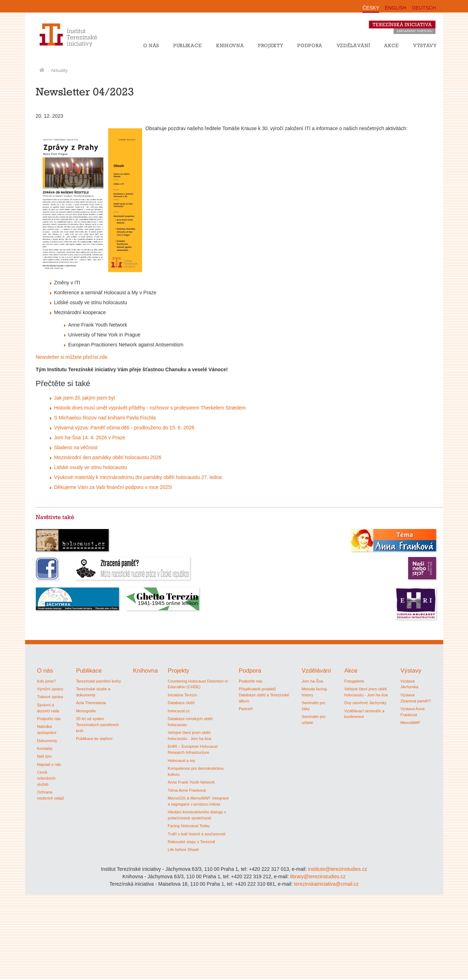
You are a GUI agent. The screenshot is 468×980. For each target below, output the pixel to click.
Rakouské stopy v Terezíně (191, 842)
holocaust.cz (179, 711)
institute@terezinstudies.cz (337, 869)
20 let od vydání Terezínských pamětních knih (98, 725)
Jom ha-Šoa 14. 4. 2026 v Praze (90, 438)
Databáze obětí (181, 703)
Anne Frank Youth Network (191, 782)
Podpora (310, 45)
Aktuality (59, 71)
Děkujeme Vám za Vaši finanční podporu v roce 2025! (113, 487)
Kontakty (45, 748)
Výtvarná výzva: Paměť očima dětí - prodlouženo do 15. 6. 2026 (124, 428)
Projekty (270, 45)
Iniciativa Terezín (182, 695)
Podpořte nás (49, 719)
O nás (151, 45)
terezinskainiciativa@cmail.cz (326, 884)
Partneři (246, 709)
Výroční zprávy (50, 689)
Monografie (86, 711)
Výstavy (425, 45)
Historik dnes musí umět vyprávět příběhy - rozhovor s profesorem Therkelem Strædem (150, 408)
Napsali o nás (49, 764)
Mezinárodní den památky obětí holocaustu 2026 (108, 457)
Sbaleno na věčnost (76, 447)
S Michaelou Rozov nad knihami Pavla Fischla (105, 418)
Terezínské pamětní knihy (99, 681)
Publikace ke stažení (94, 739)
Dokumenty (47, 741)
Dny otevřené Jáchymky (365, 703)
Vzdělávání (353, 45)
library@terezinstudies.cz (318, 876)
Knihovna (230, 45)
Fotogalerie (354, 681)
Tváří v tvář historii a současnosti (196, 834)
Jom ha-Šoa (312, 681)
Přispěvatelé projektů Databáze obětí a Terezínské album (264, 695)
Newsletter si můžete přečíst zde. (72, 357)
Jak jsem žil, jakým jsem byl (85, 398)
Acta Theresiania (91, 703)
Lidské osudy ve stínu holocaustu (91, 467)
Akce (391, 45)
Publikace (188, 45)
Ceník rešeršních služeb (46, 778)
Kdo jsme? (47, 681)
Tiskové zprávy (50, 697)
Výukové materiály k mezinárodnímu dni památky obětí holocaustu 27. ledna (138, 477)
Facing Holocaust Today (189, 826)
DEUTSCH (424, 8)
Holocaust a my (181, 761)
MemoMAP (410, 723)
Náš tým (44, 756)
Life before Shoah (183, 850)
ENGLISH (396, 8)
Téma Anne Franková (187, 790)
